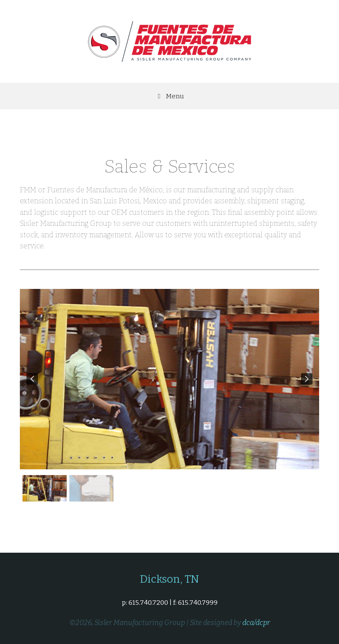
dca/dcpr (256, 623)
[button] (32, 379)
